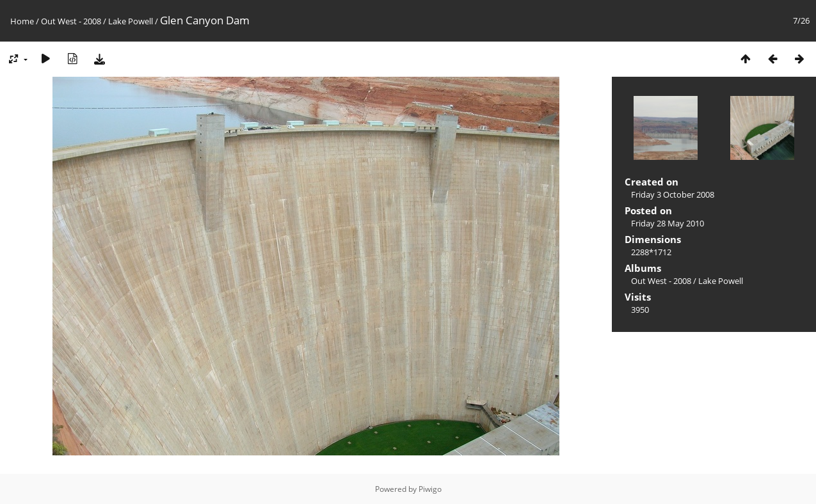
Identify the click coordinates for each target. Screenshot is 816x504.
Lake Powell (131, 21)
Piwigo (430, 489)
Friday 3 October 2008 (673, 194)
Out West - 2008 (71, 21)
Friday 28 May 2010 (668, 223)
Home (22, 21)
